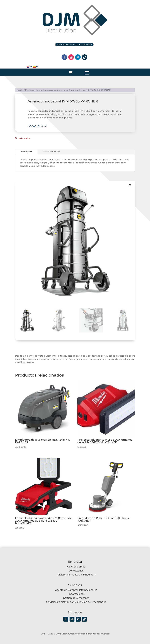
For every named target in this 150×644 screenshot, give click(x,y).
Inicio (20, 90)
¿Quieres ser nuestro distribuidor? (74, 44)
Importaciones (76, 594)
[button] (130, 185)
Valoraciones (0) (51, 151)
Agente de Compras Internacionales (76, 590)
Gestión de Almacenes (76, 598)
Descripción (27, 151)
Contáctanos (76, 570)
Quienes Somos (76, 566)
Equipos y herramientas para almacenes (46, 90)
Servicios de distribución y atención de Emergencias (76, 602)
